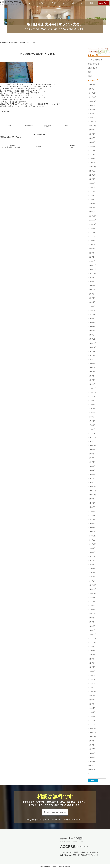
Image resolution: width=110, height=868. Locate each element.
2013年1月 (92, 630)
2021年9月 (92, 228)
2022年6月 (92, 191)
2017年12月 (92, 388)
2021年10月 (92, 224)
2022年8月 (92, 183)
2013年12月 (92, 585)
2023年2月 (92, 159)
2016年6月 (92, 462)
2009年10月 (92, 770)
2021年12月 (92, 216)
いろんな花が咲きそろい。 (97, 60)
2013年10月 (92, 593)
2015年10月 (92, 495)
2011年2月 (92, 720)
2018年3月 (92, 376)
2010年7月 (92, 749)
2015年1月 (92, 532)
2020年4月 (92, 298)
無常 (89, 72)
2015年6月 (92, 511)
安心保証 (53, 3)
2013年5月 (92, 614)
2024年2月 (92, 114)
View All (38, 146)
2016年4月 (92, 470)
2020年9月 (92, 278)
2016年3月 (92, 474)
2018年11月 (92, 343)
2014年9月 (92, 548)
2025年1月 (92, 89)
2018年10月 (92, 347)
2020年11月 (92, 269)
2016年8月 (92, 454)
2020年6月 (92, 290)
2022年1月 (92, 212)
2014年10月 (92, 544)
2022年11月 (92, 171)
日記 (7, 43)
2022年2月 (92, 208)
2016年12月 (92, 437)
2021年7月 (92, 237)
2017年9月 (92, 401)
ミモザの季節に (93, 64)
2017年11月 (92, 392)
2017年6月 (92, 413)
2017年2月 (92, 429)
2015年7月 (92, 507)
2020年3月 (92, 302)
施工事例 (42, 3)
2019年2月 (92, 331)
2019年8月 (92, 306)
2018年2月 (92, 380)
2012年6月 (92, 659)
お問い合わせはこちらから (56, 812)
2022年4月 (92, 200)
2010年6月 (92, 753)
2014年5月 (92, 565)
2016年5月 (92, 466)
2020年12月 (92, 265)
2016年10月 (92, 446)
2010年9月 (92, 741)
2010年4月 (92, 761)
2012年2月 (92, 675)
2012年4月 (92, 667)
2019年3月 (92, 327)
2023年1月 (92, 163)
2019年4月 (92, 323)
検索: (89, 774)
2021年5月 (92, 245)
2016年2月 (92, 479)
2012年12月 (92, 634)
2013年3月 (92, 622)
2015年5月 (92, 515)
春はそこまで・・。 (95, 68)
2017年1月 (92, 433)
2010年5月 (92, 757)
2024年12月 (92, 93)
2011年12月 (92, 684)
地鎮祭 (90, 76)
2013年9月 (92, 597)
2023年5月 (92, 146)
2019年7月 (92, 310)
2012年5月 (92, 663)
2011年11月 (92, 688)
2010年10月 (92, 737)
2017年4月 (92, 421)
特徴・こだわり (77, 3)
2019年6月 (92, 314)
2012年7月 (92, 655)
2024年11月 (92, 97)
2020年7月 (92, 286)
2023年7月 (92, 138)
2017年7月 (92, 409)
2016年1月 (92, 483)
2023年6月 (92, 142)
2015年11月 (92, 491)
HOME (32, 3)
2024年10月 (92, 101)
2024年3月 (92, 109)
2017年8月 (92, 405)
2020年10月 (92, 273)
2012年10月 (92, 642)
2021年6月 (92, 241)
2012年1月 (92, 679)
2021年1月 (92, 261)
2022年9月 (92, 179)
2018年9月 (92, 351)
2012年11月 (92, 638)
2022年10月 (92, 175)
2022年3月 (92, 204)
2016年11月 (92, 442)
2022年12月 (92, 167)
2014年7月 (92, 556)
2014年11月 (92, 540)
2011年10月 (92, 692)
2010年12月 (92, 729)
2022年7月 (92, 187)
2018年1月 (92, 384)
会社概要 (90, 3)
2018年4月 (92, 372)
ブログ (64, 3)
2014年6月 (92, 560)
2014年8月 (92, 552)
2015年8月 (92, 503)
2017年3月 (92, 425)
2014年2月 (92, 577)
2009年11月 (92, 766)
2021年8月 (92, 232)
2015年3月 (92, 524)
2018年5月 (92, 368)
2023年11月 (92, 122)
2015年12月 (92, 487)
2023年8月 (92, 134)
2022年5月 (92, 196)
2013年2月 (92, 626)
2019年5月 (92, 319)
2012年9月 (92, 647)
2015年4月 (92, 519)
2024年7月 (92, 105)
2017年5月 (92, 417)
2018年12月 (92, 339)
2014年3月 (92, 573)
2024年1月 (92, 118)
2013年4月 (92, 618)
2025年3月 (92, 85)
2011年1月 (92, 724)
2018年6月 (92, 364)
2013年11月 (92, 589)
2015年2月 (92, 528)
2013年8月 (92, 602)
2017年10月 (92, 397)
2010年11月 (92, 733)
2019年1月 (92, 335)
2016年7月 (92, 458)
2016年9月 (92, 450)
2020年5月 (92, 294)
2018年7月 (92, 360)
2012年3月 (92, 671)
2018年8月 (92, 355)
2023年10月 (92, 126)
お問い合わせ (104, 3)
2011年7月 (92, 700)
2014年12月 (92, 536)
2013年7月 (92, 606)
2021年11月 (92, 220)
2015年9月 (92, 499)
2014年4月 (92, 569)
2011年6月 (92, 704)
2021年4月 (92, 249)
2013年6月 (92, 610)
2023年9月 (92, 130)
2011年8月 (92, 696)
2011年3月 (92, 716)
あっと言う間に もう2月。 (12, 147)
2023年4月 (92, 150)
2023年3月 (92, 154)
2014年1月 (92, 581)
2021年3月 (92, 253)
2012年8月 (92, 651)
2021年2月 (92, 257)
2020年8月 (92, 282)
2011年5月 (92, 708)
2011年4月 (92, 712)
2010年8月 (92, 745)
